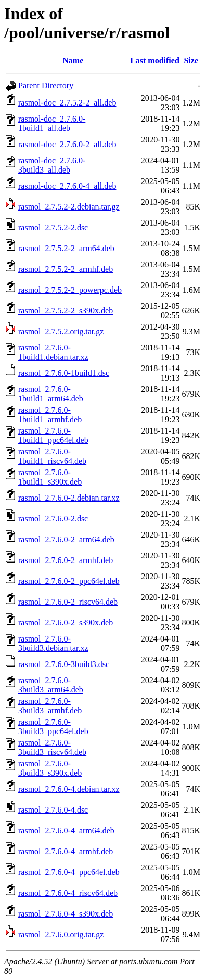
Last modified (155, 61)
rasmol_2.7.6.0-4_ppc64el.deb (69, 872)
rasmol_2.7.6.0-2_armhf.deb (66, 560)
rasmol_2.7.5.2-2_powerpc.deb (70, 290)
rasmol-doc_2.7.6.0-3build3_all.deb (52, 165)
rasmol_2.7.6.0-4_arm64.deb (66, 831)
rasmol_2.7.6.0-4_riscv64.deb (68, 893)
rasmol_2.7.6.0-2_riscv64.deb (68, 602)
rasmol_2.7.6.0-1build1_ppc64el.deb (53, 435)
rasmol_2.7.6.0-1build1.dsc (64, 373)
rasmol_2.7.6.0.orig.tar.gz (61, 935)
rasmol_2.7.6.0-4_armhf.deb (66, 851)
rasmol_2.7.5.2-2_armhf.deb (66, 269)
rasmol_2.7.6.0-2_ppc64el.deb (69, 581)
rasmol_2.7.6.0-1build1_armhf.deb (50, 415)
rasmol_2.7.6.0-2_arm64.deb (66, 539)
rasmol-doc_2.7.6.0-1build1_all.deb (52, 123)
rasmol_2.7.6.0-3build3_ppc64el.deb (53, 727)
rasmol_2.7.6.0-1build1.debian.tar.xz (53, 352)
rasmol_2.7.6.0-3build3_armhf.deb (50, 706)
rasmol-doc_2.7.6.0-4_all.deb (67, 186)
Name (73, 61)
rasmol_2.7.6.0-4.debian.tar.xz (69, 789)
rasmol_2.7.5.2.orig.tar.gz (61, 331)
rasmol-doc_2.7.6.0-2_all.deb (67, 144)
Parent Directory (46, 86)
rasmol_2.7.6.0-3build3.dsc (64, 664)
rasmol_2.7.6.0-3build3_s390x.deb (50, 768)
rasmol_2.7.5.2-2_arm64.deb (66, 248)
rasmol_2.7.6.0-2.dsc (53, 519)
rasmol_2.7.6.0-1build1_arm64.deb (51, 394)
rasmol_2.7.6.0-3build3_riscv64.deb (52, 747)
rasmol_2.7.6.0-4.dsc (53, 810)
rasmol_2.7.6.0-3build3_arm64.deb (51, 685)
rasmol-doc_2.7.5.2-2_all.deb (67, 103)
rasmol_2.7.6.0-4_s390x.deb (66, 914)
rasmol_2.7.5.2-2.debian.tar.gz (69, 207)
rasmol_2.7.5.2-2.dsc (53, 227)
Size (191, 61)
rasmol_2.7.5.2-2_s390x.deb (66, 311)
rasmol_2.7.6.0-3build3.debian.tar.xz (53, 643)
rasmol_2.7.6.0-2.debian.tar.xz (69, 498)
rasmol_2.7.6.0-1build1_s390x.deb (50, 477)
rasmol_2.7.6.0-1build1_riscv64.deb (52, 456)
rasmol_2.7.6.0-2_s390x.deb (66, 623)
